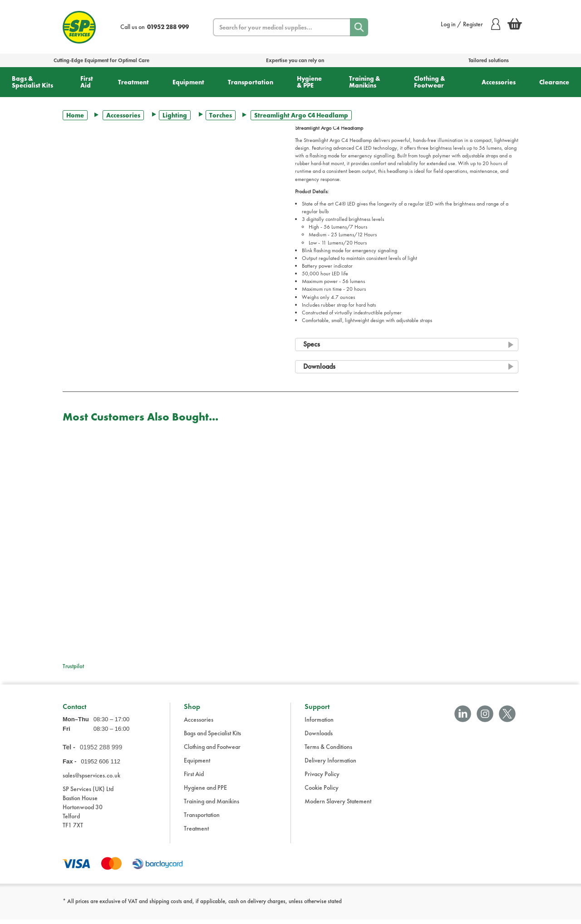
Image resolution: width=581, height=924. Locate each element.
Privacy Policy (322, 778)
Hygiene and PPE (205, 792)
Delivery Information (330, 765)
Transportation (251, 82)
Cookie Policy (322, 792)
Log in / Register (470, 24)
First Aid (87, 82)
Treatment (133, 82)
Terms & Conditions (328, 751)
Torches (221, 115)
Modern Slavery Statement (338, 806)
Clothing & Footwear (430, 82)
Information (319, 724)
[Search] (359, 27)
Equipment (188, 82)
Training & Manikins (365, 82)
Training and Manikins (212, 806)
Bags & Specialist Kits (32, 82)
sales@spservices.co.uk (91, 780)
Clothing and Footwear (212, 751)
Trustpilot (73, 666)
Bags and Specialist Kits (212, 738)
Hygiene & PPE (309, 82)
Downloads (319, 738)
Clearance (554, 82)
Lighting (175, 115)
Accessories (499, 82)
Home (75, 115)
